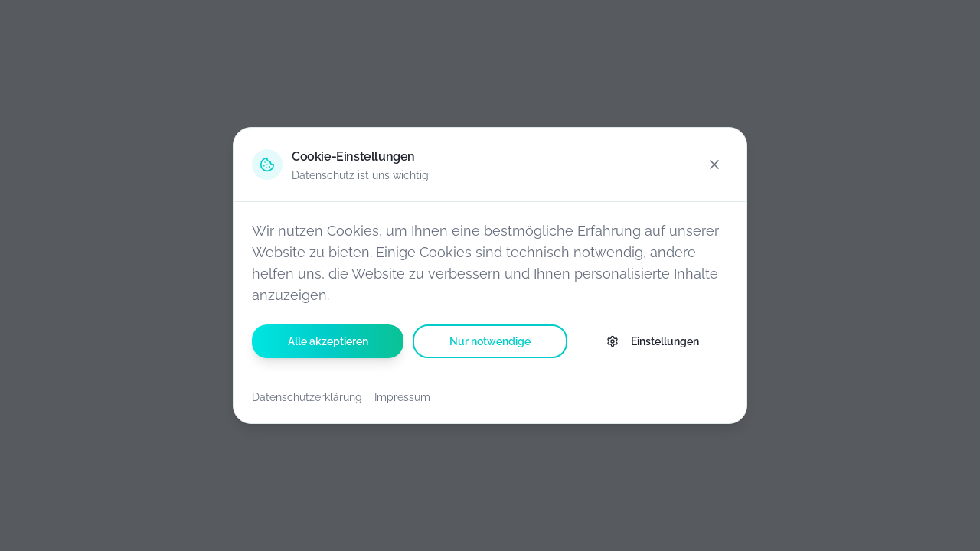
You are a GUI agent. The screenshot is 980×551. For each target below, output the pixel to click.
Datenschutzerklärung (307, 397)
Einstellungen (653, 341)
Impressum (402, 397)
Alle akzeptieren (328, 341)
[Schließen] (714, 165)
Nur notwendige (490, 341)
